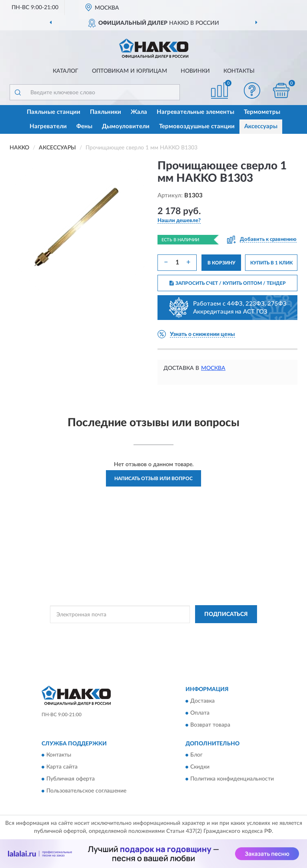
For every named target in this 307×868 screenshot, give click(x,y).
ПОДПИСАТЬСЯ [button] (226, 614)
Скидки (200, 767)
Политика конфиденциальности (232, 779)
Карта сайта (62, 767)
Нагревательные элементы (195, 112)
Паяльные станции (54, 112)
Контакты (239, 71)
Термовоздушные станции (197, 126)
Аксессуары (261, 126)
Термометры (262, 112)
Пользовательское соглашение (86, 791)
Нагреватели (48, 126)
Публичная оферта (71, 779)
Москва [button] (213, 368)
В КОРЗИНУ (221, 263)
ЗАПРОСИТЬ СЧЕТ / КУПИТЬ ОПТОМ (228, 283)
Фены (84, 126)
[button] (252, 90)
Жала (139, 112)
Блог (196, 755)
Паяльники (106, 112)
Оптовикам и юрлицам (130, 71)
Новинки (195, 71)
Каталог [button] (66, 71)
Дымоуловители (126, 126)
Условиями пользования (146, 639)
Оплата (200, 713)
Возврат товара (210, 725)
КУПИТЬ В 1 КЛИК (271, 263)
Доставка (202, 701)
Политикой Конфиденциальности (193, 632)
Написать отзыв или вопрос (153, 479)
